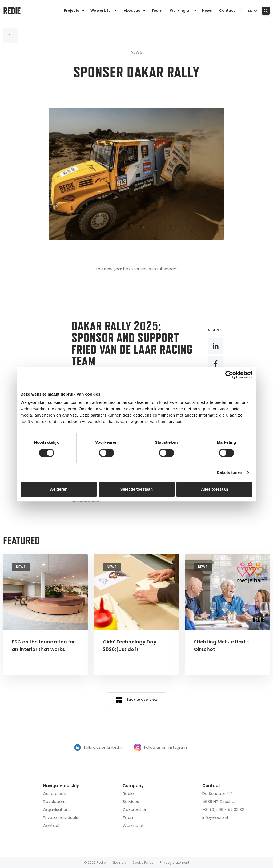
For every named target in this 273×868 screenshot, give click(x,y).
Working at (184, 11)
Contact (227, 11)
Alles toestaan (215, 489)
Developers (54, 802)
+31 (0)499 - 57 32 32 (223, 810)
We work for (105, 11)
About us (135, 11)
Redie (12, 11)
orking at (133, 826)
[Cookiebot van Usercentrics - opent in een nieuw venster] (229, 375)
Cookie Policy (143, 863)
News (207, 11)
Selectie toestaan (137, 489)
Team (157, 11)
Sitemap (119, 863)
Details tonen (229, 472)
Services (131, 802)
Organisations (57, 810)
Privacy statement (175, 863)
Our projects (55, 794)
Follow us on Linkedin (98, 747)
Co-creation (135, 810)
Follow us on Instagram (161, 747)
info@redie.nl (215, 818)
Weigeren (59, 489)
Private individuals (61, 818)
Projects (75, 11)
